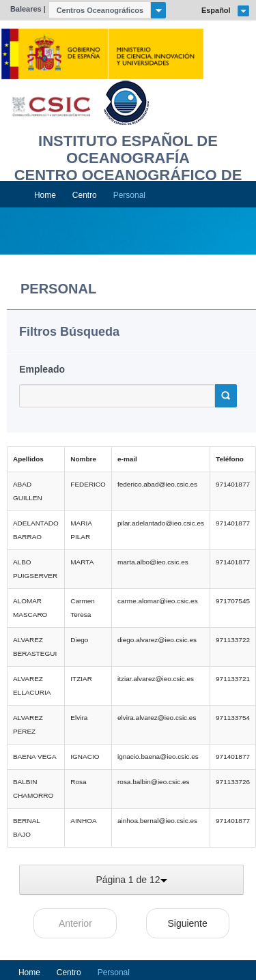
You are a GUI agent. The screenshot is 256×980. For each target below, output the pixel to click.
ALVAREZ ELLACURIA (32, 686)
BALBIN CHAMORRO (33, 789)
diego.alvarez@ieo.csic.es (157, 640)
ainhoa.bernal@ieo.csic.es (157, 821)
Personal (129, 195)
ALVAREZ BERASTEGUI (35, 647)
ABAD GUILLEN (28, 491)
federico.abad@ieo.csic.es (157, 484)
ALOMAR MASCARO (30, 608)
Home (45, 195)
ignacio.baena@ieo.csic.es (158, 756)
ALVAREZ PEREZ (28, 724)
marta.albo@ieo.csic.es (153, 562)
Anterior (75, 923)
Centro (85, 195)
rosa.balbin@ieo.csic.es (153, 782)
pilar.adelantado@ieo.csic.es (161, 523)
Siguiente (187, 923)
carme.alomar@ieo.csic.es (158, 601)
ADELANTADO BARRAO (36, 530)
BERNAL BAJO (27, 827)
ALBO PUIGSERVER (35, 569)
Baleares (26, 9)
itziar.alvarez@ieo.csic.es (156, 679)
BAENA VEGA (35, 756)
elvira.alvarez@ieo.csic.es (157, 718)
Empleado (42, 369)
